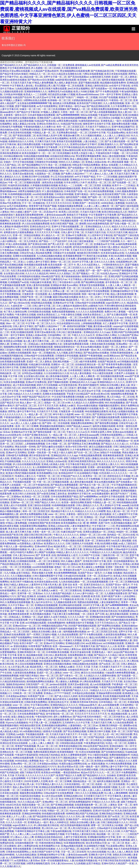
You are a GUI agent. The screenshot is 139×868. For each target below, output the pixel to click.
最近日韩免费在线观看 (29, 144)
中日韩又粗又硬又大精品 (85, 831)
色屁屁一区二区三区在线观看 (110, 784)
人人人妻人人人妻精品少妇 (116, 136)
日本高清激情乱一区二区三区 (79, 784)
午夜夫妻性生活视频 (25, 315)
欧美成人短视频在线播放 (47, 238)
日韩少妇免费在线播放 (111, 770)
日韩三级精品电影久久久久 (114, 822)
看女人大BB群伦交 (59, 822)
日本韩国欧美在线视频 (39, 312)
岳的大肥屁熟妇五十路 (36, 329)
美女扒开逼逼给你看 (80, 652)
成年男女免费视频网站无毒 (33, 514)
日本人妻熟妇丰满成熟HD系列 (72, 306)
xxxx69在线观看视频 (43, 194)
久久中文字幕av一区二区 (21, 605)
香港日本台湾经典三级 (93, 188)
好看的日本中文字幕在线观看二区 (37, 517)
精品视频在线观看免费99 (113, 83)
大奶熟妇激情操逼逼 (82, 100)
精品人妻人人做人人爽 (17, 147)
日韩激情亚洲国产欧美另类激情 (75, 417)
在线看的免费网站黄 (37, 209)
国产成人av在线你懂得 (12, 329)
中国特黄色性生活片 (114, 265)
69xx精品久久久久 (108, 279)
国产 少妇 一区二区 (23, 438)
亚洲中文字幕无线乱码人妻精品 (62, 564)
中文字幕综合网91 (40, 705)
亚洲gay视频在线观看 (72, 846)
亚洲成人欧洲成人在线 (53, 464)
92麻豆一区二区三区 (30, 109)
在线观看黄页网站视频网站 (33, 526)
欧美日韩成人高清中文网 (49, 136)
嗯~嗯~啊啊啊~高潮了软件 (96, 523)
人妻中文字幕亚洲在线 (75, 837)
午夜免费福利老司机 (94, 743)
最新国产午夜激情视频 (91, 356)
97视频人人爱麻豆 (13, 100)
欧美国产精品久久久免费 (123, 200)
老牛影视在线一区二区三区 (119, 282)
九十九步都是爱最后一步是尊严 (31, 479)
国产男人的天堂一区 (58, 244)
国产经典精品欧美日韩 (102, 71)
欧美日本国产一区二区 (31, 643)
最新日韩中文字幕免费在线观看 (53, 180)
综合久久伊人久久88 (109, 831)
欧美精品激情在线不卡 (26, 711)
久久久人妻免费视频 (103, 288)
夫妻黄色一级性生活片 (15, 115)
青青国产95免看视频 (25, 746)
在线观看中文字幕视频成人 (75, 749)
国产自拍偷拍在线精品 (46, 420)
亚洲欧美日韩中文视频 (99, 731)
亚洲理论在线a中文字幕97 (83, 144)
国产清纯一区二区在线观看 (56, 423)
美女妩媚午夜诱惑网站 (110, 520)
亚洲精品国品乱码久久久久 (97, 590)
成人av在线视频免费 (100, 684)
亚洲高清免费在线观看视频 (105, 109)
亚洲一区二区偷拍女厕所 (21, 420)
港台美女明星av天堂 (68, 767)
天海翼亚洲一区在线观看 (34, 294)
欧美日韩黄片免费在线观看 (53, 89)
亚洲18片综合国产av (103, 811)
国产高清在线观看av (78, 77)
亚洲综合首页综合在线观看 (14, 743)
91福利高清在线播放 (19, 185)
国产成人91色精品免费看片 (67, 728)
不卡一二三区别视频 (107, 177)
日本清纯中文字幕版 (67, 790)
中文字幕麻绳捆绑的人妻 (119, 640)
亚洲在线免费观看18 (10, 153)
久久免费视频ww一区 (122, 441)
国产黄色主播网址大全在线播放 (43, 599)
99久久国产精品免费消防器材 (123, 150)
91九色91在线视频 (97, 852)
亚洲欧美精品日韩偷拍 (111, 814)
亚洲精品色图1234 (69, 499)
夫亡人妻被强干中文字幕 (115, 323)
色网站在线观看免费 (23, 758)
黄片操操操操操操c (71, 276)
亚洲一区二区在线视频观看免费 (49, 288)
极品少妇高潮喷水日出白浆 (103, 637)
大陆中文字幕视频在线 (22, 649)
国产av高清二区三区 (26, 406)
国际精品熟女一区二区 (75, 758)
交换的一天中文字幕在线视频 (18, 162)
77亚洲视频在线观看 (125, 71)
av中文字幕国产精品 (85, 177)
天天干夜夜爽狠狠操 (10, 294)
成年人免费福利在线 (28, 846)
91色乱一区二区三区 (74, 558)
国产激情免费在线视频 (106, 423)
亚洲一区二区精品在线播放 (68, 200)
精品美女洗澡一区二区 (20, 840)
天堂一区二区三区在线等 (79, 288)
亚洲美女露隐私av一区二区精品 (99, 532)
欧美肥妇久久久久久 (54, 543)
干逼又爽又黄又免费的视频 (66, 614)
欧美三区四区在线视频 (96, 429)
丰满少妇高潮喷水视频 (120, 256)
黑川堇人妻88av (124, 238)
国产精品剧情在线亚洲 (44, 816)
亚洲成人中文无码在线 (115, 728)
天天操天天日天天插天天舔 (84, 250)
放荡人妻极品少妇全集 (24, 124)
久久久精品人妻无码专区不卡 (98, 570)
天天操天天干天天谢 (25, 720)
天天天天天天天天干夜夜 (47, 232)
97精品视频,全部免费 (55, 808)
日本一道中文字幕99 (110, 94)
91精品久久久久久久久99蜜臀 (90, 511)
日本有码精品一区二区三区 (112, 702)
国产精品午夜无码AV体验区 (14, 74)
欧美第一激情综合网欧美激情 (76, 502)
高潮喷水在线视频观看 (24, 256)
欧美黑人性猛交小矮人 (83, 153)
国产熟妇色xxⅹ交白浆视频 (41, 80)
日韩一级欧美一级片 (90, 767)
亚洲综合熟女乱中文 (40, 226)
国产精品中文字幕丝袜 (28, 112)
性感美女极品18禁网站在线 (20, 171)
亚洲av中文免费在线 (76, 235)
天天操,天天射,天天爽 (96, 599)
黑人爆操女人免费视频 (93, 567)
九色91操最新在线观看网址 (49, 529)
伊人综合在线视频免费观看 (36, 224)
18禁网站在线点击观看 (35, 100)
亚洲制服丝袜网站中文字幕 (124, 291)
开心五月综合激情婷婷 (62, 177)
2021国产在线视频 (108, 97)
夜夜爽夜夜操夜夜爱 (10, 224)
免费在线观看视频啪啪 (63, 312)
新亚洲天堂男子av (112, 564)
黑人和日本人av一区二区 (54, 828)
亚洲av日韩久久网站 (106, 335)
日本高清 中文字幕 (73, 588)
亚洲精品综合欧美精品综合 (49, 837)
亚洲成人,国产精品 (86, 491)
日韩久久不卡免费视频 (88, 479)
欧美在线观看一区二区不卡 (62, 265)
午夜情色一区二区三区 (121, 100)
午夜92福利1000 (44, 717)
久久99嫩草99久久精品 (12, 247)
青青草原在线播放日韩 (70, 746)
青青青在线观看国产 (47, 629)
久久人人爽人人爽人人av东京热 (118, 259)
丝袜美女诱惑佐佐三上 (48, 315)
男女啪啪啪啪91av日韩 (51, 458)
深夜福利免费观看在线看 (76, 344)
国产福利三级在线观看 (127, 206)
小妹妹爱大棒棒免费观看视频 (120, 673)
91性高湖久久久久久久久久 (113, 473)
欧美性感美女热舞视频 (118, 840)
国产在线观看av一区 (101, 89)
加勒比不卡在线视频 (110, 453)
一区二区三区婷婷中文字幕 (92, 133)
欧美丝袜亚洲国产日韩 (114, 194)
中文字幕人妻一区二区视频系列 (53, 450)
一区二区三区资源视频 (20, 567)
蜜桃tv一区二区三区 (61, 262)
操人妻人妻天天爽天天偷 (102, 238)
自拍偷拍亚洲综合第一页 (88, 364)
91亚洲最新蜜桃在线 (74, 843)
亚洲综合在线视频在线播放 (57, 664)
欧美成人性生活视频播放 (71, 420)
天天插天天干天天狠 (47, 411)
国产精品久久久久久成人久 (115, 444)
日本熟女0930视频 (13, 94)
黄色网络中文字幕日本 (79, 494)
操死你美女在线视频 (52, 182)
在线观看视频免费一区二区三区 (91, 805)
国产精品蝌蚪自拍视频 (92, 282)
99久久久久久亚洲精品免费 (89, 793)
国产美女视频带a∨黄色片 (13, 209)
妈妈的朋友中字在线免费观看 (94, 291)
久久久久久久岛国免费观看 (90, 312)
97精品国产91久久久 (71, 476)
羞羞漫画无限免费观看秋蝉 (29, 215)
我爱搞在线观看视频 (88, 602)
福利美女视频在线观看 (113, 80)
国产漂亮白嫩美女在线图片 (60, 350)
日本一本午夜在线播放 (15, 408)
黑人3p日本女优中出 (42, 602)
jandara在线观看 (58, 684)
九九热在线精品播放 (69, 582)
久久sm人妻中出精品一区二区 (88, 593)
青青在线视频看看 (22, 849)
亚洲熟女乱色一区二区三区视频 (16, 288)
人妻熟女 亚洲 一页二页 (120, 805)
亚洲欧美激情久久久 (108, 144)
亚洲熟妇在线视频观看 (46, 605)
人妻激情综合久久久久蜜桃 (26, 608)
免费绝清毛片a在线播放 (60, 91)
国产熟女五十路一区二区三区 (95, 485)
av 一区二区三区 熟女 (52, 799)
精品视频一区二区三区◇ (21, 238)
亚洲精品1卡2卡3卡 (80, 180)
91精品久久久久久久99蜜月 (31, 138)
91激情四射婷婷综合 (89, 121)
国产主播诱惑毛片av (57, 279)
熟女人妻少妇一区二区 (118, 511)
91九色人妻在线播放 (81, 373)
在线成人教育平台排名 (108, 538)
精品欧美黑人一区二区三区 (80, 300)
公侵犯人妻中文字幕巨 (38, 262)
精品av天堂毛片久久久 (92, 772)
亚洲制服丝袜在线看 (100, 617)
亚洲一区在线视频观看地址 (121, 561)
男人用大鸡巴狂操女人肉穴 (82, 828)
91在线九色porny (109, 273)
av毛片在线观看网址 (47, 106)
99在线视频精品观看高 (97, 411)
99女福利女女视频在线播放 (22, 118)
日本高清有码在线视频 (20, 133)
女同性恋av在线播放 (32, 373)
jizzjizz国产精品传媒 (124, 652)
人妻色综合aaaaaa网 (55, 215)
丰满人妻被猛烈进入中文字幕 (54, 250)
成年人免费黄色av (62, 717)
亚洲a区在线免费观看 (15, 634)
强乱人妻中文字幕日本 (102, 488)
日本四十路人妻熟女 (109, 247)
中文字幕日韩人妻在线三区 (27, 300)
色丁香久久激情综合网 (15, 312)
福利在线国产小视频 (76, 197)
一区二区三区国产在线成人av (69, 508)
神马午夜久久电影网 (61, 247)
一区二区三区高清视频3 (54, 109)
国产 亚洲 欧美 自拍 (46, 555)
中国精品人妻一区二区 (44, 133)
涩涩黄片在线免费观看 (31, 538)
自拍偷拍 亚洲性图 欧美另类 (86, 596)
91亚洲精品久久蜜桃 (122, 508)
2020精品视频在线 (13, 156)
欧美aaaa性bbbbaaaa (87, 94)
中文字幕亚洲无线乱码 (115, 297)
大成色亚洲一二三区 (21, 306)
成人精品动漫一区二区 (31, 77)
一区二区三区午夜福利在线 (36, 485)
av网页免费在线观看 (67, 121)
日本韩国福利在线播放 (29, 276)
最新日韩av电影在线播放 (65, 297)
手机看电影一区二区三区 (124, 684)
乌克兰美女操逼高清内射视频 (25, 271)
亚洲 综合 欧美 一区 (73, 585)
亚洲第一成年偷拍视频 (99, 467)
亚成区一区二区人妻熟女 (124, 77)
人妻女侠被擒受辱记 (80, 526)
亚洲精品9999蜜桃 (31, 814)
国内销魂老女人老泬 (67, 555)
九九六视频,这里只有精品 (69, 353)
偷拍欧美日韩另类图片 (88, 253)
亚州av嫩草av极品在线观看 (117, 367)
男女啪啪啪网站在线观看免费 (75, 71)
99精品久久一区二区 (40, 74)
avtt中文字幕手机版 (11, 279)
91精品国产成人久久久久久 (17, 467)
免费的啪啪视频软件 (120, 755)
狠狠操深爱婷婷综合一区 (94, 276)
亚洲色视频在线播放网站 (54, 725)
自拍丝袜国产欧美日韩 (11, 535)
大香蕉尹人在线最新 (124, 373)
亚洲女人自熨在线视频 (94, 640)
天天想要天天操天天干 (110, 667)
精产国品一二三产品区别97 (53, 241)
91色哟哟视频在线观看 (20, 194)
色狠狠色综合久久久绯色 (21, 141)
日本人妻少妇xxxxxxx (24, 555)
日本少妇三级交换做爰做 (81, 241)
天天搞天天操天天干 (127, 679)
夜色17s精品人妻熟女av (16, 585)
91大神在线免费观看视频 (101, 191)
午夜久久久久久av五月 (83, 335)
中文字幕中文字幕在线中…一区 (42, 778)
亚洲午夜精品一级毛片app (72, 106)
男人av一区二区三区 (47, 746)
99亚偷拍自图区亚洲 (30, 725)
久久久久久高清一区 (78, 617)
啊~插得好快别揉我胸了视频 (78, 326)
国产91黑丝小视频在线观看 (73, 467)
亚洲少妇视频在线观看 (22, 332)
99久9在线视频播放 (106, 130)
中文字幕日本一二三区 (103, 526)
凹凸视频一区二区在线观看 (70, 86)
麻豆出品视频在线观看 (100, 447)
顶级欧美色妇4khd (15, 684)
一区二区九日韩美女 (28, 241)
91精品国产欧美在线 (45, 121)
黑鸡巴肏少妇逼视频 (97, 256)
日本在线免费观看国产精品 (65, 497)
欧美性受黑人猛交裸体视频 (20, 121)
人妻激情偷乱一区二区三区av (83, 725)
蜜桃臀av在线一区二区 (58, 408)
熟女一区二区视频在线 (60, 165)
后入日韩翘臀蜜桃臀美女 (101, 778)
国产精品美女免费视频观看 (65, 485)
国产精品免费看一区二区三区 (79, 761)
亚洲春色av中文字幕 (104, 244)
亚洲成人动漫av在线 (96, 162)
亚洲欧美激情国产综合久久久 (34, 367)
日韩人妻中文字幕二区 (72, 232)
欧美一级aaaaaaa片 (63, 646)
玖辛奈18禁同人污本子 (75, 182)
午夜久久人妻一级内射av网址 (19, 546)
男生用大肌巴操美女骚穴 (35, 737)
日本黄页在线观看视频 (33, 350)
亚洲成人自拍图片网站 (45, 438)
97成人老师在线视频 (16, 244)
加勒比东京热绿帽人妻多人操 (115, 385)
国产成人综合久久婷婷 (66, 696)
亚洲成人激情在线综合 (97, 86)
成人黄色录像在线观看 (91, 367)
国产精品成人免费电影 (78, 488)
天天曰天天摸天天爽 (117, 232)
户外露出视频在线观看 (72, 541)
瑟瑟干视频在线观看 (89, 83)
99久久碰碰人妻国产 (21, 212)
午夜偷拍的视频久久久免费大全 (39, 127)
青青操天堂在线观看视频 (69, 141)
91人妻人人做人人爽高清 (40, 549)
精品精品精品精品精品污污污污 (40, 767)
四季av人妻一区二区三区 (66, 291)
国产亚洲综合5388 (37, 244)
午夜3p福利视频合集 (61, 831)
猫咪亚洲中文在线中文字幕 (97, 124)
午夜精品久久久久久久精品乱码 (106, 552)
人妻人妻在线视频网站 (49, 268)
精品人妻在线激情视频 (114, 156)
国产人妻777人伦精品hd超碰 (78, 379)
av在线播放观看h (101, 494)
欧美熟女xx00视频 (13, 341)
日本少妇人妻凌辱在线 (43, 359)
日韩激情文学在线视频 (46, 162)
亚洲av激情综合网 (71, 150)
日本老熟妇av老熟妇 (16, 696)
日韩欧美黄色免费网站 (36, 702)
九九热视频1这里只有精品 (87, 863)
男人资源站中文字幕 (110, 505)
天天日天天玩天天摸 (68, 620)
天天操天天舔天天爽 (124, 174)
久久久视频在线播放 (91, 136)
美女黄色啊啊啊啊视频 (65, 573)
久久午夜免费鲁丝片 (121, 106)
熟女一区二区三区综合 (51, 761)
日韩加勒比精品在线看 (94, 546)
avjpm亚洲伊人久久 (116, 303)
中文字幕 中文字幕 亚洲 (12, 623)
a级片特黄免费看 (88, 362)
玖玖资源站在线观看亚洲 (42, 309)
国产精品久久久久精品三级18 (109, 655)
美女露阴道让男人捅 (45, 86)
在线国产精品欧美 (107, 362)
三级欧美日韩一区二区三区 (115, 555)
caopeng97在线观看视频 (125, 326)
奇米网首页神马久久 (30, 400)
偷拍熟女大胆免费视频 (64, 103)
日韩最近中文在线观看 (64, 253)
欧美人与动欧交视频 (84, 91)
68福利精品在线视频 (41, 303)
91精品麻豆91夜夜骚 (41, 282)
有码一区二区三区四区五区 (70, 127)
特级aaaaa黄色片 (37, 408)
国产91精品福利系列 (31, 488)
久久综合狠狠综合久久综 (107, 300)
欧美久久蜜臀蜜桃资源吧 (74, 755)
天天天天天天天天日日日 (59, 203)
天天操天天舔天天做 (21, 83)
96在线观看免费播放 (49, 661)
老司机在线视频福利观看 (85, 247)
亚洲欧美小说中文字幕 (100, 855)
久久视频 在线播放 (9, 488)
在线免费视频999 (56, 623)
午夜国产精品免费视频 (111, 687)
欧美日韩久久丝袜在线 (24, 494)
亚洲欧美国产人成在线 (49, 118)
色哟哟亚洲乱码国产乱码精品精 (82, 814)
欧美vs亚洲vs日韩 (100, 394)
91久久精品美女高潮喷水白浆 (66, 74)
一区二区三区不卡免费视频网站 (121, 772)
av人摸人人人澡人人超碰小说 (26, 423)
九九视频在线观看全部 (11, 91)
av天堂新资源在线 (68, 385)
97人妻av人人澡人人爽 (101, 174)
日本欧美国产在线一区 (75, 191)
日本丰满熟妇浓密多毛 (85, 309)
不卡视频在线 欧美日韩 (72, 599)
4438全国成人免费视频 (46, 171)
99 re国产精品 (127, 109)
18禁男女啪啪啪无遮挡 (29, 191)
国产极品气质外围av (122, 590)
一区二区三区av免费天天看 (82, 317)
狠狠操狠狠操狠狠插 (76, 608)
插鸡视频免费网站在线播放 (88, 329)
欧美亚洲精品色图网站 (59, 596)
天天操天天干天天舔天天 (16, 218)
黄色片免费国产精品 (98, 758)
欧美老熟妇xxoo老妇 (54, 197)
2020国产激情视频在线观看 (82, 626)
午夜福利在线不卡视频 (107, 153)
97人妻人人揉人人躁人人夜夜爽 (94, 790)
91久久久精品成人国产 (29, 802)
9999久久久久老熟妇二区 (71, 162)
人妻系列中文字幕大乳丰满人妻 (45, 585)
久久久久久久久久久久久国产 (40, 775)
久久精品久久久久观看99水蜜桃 (88, 403)
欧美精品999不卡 (67, 473)
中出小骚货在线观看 (103, 373)
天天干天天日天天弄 (48, 406)
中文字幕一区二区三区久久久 (41, 323)
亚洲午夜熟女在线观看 (53, 130)
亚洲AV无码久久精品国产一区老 (118, 863)
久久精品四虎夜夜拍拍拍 (13, 681)
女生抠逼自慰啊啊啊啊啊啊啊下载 (34, 103)
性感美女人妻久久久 (68, 438)
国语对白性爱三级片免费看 (122, 599)
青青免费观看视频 (22, 658)
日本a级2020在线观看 (113, 391)
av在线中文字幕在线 (119, 86)
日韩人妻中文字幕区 (23, 326)
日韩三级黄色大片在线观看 (79, 543)
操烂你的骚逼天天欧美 (48, 541)
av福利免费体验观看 (126, 244)
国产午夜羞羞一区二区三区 (24, 611)
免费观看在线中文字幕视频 (80, 623)
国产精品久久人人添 (106, 646)
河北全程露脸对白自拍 (68, 323)
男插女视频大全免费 (42, 573)
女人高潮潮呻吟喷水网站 (45, 467)
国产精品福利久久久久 (94, 775)
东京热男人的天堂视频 (26, 661)
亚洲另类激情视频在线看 (40, 347)
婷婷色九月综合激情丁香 (119, 737)
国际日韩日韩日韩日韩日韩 (38, 535)
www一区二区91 (83, 414)
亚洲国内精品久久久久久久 (111, 382)
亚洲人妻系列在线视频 (38, 285)
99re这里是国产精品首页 (96, 746)
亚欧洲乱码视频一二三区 (65, 362)
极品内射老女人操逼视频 (65, 699)
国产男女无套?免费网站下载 (80, 130)
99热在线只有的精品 (49, 755)
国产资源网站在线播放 (109, 626)
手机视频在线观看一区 (72, 221)
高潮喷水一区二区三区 (62, 364)
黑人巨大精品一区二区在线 (121, 397)
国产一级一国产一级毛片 (98, 271)
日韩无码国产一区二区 (54, 488)
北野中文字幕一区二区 (55, 77)
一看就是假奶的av (70, 772)
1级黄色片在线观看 (52, 731)
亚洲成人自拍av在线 (57, 461)
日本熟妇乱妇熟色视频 (83, 693)
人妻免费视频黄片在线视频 (85, 408)
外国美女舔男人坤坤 (101, 432)
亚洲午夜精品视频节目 (123, 127)
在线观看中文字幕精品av (45, 640)
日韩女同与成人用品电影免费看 (36, 253)
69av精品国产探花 (39, 218)
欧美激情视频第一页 (68, 752)
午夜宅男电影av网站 (78, 611)
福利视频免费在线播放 (75, 632)
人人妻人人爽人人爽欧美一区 (99, 206)
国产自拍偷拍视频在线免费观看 (122, 620)
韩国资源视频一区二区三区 (22, 268)
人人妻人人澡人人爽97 (102, 138)
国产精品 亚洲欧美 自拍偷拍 (32, 596)
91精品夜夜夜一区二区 (27, 250)
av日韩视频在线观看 (127, 362)
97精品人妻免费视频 (43, 83)
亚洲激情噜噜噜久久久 (36, 91)
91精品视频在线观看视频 (36, 156)
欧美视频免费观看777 (74, 256)
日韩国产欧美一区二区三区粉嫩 (36, 297)
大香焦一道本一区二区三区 (74, 112)
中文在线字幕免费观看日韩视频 (68, 397)
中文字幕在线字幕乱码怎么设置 (82, 464)
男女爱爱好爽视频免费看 (88, 156)
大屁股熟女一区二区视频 (47, 174)
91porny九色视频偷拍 (17, 723)
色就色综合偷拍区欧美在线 (26, 441)
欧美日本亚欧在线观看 (116, 74)
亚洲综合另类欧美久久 (48, 124)
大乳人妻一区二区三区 (71, 429)
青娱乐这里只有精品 (30, 799)
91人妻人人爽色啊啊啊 (116, 793)
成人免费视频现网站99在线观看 (64, 294)
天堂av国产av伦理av (23, 679)
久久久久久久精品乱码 (37, 273)
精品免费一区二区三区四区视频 (96, 849)
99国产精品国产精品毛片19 (36, 397)
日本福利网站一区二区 (59, 335)
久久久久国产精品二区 (68, 849)
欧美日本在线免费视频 (63, 520)
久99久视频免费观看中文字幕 (47, 576)
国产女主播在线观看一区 (117, 141)
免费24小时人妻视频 (115, 312)
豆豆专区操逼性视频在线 (106, 218)
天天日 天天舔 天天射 (114, 588)
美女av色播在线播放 (91, 347)
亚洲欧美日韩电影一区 (111, 725)
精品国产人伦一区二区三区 (64, 367)
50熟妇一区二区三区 (21, 508)
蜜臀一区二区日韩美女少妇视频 (104, 118)
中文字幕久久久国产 (45, 679)
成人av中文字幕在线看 (42, 200)
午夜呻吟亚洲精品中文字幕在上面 (32, 831)
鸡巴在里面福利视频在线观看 (65, 188)
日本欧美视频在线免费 (99, 338)
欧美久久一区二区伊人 (91, 297)
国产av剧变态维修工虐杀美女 (52, 494)
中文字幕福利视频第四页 (124, 485)
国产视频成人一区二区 (78, 109)
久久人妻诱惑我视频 (114, 103)
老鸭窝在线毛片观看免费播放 (18, 232)
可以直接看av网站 (116, 133)
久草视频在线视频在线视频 (44, 185)
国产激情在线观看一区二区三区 (49, 432)
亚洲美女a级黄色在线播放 (13, 80)
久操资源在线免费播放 (115, 634)
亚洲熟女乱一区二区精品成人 (25, 344)
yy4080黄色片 (101, 100)
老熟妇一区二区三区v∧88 (57, 403)
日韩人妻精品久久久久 (88, 505)
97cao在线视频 (119, 400)
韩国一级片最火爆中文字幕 (95, 294)
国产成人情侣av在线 (19, 303)
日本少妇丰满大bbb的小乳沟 (85, 209)
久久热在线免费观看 (68, 634)
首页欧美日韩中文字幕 (94, 561)
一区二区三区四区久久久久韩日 (78, 268)
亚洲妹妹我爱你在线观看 (109, 693)
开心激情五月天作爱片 (90, 658)
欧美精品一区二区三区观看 (36, 497)
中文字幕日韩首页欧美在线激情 (114, 860)
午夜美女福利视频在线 (71, 470)
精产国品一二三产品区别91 (69, 359)
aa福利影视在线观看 (66, 80)
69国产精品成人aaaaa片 (79, 426)
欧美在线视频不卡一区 (33, 153)
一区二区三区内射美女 (17, 200)
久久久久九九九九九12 (33, 461)
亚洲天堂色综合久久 (94, 585)
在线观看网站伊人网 (126, 262)
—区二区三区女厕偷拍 (61, 341)
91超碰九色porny (21, 359)
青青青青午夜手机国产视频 (43, 206)
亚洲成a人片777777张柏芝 (57, 693)
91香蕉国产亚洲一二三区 (52, 320)
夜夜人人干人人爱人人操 (19, 816)
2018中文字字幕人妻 (82, 262)
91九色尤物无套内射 (125, 811)
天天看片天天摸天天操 (32, 808)
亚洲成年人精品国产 (71, 661)
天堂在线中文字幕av (82, 218)
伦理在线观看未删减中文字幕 (18, 579)
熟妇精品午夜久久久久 (63, 511)
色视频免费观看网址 (45, 649)
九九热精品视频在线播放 (49, 256)
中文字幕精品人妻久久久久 (112, 661)
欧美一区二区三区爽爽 (27, 426)
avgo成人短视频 (76, 271)
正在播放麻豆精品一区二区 (102, 679)
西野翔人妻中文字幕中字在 (22, 411)
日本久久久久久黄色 (60, 218)
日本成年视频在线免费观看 (41, 115)
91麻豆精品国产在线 (71, 532)
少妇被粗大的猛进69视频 (54, 271)
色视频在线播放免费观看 (70, 206)
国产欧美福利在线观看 (121, 629)
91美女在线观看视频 (14, 382)
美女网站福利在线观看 (70, 605)
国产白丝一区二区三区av (86, 453)
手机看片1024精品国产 (78, 394)
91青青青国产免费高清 (40, 646)
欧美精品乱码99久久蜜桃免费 (101, 147)
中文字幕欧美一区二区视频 (34, 391)
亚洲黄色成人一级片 (111, 121)
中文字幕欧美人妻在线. (22, 86)
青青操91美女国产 (73, 570)
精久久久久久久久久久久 (24, 150)
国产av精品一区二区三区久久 (37, 291)
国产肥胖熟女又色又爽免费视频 (84, 444)
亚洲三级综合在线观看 (39, 505)
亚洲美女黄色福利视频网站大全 (20, 180)
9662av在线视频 (89, 115)
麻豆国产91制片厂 (66, 97)
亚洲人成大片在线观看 (15, 505)
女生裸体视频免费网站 (32, 259)
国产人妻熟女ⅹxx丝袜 (126, 749)
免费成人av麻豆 (67, 406)
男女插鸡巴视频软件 (89, 385)
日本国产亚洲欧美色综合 (35, 435)
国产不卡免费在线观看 (107, 91)
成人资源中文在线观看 (48, 690)
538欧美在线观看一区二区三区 (48, 637)
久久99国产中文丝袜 (89, 555)
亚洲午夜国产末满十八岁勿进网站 (119, 596)
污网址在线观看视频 (93, 74)
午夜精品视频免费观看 (90, 455)
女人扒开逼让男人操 (56, 370)
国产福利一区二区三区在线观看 (104, 197)
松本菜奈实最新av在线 (112, 253)
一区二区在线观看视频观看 (94, 582)
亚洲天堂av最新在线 (23, 174)
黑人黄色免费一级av (84, 341)
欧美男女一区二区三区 (100, 182)
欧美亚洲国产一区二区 (81, 244)
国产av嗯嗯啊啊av (13, 491)
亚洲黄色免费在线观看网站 (53, 168)
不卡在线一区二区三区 (90, 734)
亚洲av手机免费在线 (10, 203)
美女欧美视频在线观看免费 (116, 696)
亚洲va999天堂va (44, 546)
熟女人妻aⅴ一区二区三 (31, 403)
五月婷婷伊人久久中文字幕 (76, 723)
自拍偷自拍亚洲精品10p (62, 156)
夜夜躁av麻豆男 (71, 136)
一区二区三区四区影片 (26, 570)
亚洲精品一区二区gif (94, 517)
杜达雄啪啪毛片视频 (88, 473)
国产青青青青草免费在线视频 (117, 364)
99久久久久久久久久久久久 (111, 461)
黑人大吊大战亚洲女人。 (90, 265)
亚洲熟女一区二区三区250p (46, 338)
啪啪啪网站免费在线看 (49, 150)
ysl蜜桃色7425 (96, 306)
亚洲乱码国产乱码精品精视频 (123, 276)
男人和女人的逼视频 (116, 188)
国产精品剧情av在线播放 (96, 353)
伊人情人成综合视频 (59, 209)
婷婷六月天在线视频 (47, 385)
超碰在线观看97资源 (94, 470)
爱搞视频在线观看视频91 (52, 426)
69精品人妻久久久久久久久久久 (73, 552)
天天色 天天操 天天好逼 (12, 775)
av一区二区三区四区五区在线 (102, 632)
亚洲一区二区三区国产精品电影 (89, 737)
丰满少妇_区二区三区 (86, 520)
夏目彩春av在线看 (102, 326)
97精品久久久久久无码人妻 (106, 802)
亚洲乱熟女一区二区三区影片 (61, 388)
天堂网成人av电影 (15, 734)
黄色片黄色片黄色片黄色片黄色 (20, 450)
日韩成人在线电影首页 (60, 737)
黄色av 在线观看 (110, 165)
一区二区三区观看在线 (70, 590)
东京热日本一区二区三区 (107, 159)
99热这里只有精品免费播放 (86, 165)
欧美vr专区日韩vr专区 (77, 447)
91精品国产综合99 (22, 97)
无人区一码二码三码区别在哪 (117, 734)
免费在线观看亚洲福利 (45, 752)
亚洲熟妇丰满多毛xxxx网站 (64, 285)
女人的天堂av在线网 (62, 229)
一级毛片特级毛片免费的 (21, 552)
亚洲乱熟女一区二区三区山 (24, 458)
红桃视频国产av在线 (19, 282)
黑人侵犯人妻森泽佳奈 (66, 83)
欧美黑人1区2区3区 (79, 138)
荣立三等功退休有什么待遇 (66, 282)
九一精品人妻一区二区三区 (38, 414)
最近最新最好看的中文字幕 (106, 529)
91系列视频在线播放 (122, 523)
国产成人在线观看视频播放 (103, 112)
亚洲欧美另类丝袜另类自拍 (62, 491)
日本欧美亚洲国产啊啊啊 (16, 309)
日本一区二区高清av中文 (45, 212)
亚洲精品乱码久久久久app (110, 317)
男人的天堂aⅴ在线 (53, 538)
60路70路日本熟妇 (29, 676)
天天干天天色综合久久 (106, 623)
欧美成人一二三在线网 (35, 94)
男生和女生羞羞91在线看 (21, 529)
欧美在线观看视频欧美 (90, 696)
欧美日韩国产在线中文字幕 (36, 188)
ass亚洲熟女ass (65, 309)
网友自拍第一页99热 (25, 447)
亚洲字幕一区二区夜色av (30, 593)
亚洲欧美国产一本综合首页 (86, 203)
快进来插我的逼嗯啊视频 (74, 118)
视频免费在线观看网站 (82, 423)
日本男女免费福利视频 (99, 441)
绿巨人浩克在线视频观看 (37, 247)
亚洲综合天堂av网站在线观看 (15, 71)
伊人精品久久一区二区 (53, 235)
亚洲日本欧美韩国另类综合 (24, 168)
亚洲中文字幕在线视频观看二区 (68, 226)
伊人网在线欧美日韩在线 (46, 825)
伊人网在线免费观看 (90, 681)
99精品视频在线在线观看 (85, 664)
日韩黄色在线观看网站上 (112, 435)
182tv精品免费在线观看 (101, 749)
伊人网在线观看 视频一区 (120, 162)
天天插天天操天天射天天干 (24, 320)
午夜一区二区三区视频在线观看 (25, 182)
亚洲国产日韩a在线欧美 (122, 699)
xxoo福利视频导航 (9, 517)
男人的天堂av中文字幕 (44, 97)
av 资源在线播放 (19, 646)
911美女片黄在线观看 (11, 811)
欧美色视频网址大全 (52, 344)
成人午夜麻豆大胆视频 (70, 640)
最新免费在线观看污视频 (124, 124)
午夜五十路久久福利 (62, 453)
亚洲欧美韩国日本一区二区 (31, 652)
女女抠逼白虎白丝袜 (14, 273)
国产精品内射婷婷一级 (115, 171)
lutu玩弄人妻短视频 (121, 541)
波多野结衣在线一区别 (29, 588)
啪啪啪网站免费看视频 (122, 394)
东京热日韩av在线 (93, 588)
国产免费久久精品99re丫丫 (75, 174)
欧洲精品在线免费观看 (51, 787)
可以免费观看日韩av (114, 329)
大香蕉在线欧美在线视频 (108, 341)
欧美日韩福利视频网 (52, 441)
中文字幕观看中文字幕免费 (44, 147)
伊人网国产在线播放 (45, 552)
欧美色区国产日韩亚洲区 (90, 103)
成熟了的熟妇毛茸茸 (74, 458)
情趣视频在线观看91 (52, 400)
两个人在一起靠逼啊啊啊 (98, 508)
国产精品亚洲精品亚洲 (98, 106)
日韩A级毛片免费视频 (11, 127)
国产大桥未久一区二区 (71, 676)
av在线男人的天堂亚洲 (60, 687)
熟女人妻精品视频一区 (82, 159)
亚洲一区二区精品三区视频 (109, 268)
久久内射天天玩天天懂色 (56, 159)
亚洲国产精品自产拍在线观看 (67, 708)
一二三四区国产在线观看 (107, 241)
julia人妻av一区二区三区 (121, 429)
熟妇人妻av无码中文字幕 (25, 787)
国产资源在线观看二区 (24, 136)
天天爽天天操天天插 (45, 141)
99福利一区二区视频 (87, 97)
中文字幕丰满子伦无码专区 (63, 391)
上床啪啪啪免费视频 (91, 323)
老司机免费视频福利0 (80, 802)
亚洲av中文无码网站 (16, 453)
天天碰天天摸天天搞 (95, 232)
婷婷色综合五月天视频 (119, 476)
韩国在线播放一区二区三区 (36, 805)
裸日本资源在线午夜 (39, 455)
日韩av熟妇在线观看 (84, 229)
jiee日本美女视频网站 (79, 89)
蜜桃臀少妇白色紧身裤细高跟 (94, 224)
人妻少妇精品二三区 (93, 141)
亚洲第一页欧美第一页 (105, 379)
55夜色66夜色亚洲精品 (125, 89)
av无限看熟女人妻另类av (30, 543)
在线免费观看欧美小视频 (80, 655)
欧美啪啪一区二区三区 (89, 80)
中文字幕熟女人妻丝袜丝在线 (83, 279)
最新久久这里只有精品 (55, 617)
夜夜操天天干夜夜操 (77, 215)
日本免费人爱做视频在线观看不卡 (83, 259)
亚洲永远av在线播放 (123, 432)
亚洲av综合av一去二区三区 (27, 626)
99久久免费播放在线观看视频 (15, 602)
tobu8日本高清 (13, 805)
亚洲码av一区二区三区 (22, 502)
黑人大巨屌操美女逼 (107, 350)
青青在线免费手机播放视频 (20, 749)
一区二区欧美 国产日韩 (92, 614)
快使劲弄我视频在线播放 (54, 317)
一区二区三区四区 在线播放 (97, 185)
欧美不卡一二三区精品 (124, 185)
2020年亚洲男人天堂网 (34, 388)
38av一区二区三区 (69, 171)
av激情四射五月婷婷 (100, 77)
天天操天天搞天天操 (21, 221)
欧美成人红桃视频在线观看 (22, 561)
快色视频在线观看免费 (36, 265)
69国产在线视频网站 (21, 637)
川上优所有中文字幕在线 (100, 235)
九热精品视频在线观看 (26, 89)
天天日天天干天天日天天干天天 (91, 714)
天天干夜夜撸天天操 (85, 646)
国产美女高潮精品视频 (11, 265)
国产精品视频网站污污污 (34, 165)
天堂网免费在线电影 (30, 130)
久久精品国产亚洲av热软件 (45, 71)
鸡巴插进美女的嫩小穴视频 (61, 94)
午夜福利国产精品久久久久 (55, 144)
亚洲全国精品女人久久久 (98, 226)
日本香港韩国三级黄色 (79, 370)
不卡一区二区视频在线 (33, 203)
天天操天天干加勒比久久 (98, 127)
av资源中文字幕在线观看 (112, 497)
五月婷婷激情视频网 (111, 209)
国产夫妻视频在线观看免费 (106, 417)
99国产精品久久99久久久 (96, 200)
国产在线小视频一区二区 (123, 224)
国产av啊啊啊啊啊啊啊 (68, 115)
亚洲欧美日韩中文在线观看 (36, 177)
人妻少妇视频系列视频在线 (83, 860)
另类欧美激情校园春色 (121, 353)
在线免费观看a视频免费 (47, 429)
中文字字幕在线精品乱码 (72, 147)
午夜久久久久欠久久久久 (66, 535)
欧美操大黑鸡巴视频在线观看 (21, 473)
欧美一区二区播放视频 (111, 408)
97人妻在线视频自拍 (100, 168)
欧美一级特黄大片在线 (35, 811)
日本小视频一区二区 (56, 444)
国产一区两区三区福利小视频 (41, 634)
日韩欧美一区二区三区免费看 (28, 693)
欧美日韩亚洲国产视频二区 (64, 224)
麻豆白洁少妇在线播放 (92, 673)
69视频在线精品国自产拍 (54, 626)
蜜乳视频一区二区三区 (89, 388)
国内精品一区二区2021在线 (121, 535)
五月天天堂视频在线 (21, 640)
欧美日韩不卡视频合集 (102, 180)
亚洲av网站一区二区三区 (23, 764)
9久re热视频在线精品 (30, 731)
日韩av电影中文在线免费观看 (90, 303)
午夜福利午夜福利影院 (110, 115)
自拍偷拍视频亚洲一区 (70, 629)
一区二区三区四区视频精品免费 (62, 740)
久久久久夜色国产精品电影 (57, 593)
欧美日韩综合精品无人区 (114, 212)
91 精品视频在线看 (33, 655)
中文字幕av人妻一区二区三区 (28, 197)
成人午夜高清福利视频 (24, 385)
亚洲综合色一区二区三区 (74, 338)
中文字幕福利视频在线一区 (75, 238)
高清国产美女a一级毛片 (90, 573)
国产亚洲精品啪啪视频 (62, 805)
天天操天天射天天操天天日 (62, 479)
